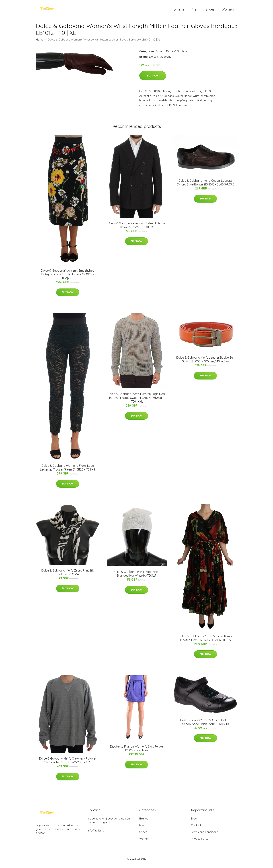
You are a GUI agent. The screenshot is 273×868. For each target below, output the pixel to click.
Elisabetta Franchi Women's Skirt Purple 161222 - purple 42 (136, 751)
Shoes (210, 11)
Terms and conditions (205, 835)
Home (40, 43)
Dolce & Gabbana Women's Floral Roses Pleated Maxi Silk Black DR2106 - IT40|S (205, 641)
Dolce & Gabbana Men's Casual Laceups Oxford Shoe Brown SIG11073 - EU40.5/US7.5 (205, 186)
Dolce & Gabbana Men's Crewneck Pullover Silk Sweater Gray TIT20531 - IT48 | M (68, 763)
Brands (179, 11)
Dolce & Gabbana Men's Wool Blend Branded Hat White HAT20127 (136, 577)
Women (228, 11)
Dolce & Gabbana (177, 54)
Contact (196, 828)
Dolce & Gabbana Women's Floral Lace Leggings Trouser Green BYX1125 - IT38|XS (68, 471)
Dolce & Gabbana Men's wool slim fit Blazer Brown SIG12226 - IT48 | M (137, 228)
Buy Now (153, 79)
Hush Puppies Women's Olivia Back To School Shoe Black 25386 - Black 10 (205, 725)
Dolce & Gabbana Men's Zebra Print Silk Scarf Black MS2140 (68, 575)
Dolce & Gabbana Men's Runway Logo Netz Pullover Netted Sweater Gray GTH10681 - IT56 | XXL (136, 401)
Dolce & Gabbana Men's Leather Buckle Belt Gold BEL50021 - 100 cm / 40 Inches (205, 363)
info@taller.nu (96, 834)
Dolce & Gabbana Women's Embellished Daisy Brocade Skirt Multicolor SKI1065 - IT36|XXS (68, 277)
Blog (194, 822)
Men (195, 11)
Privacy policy (200, 842)
